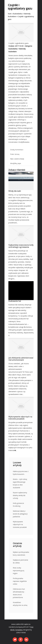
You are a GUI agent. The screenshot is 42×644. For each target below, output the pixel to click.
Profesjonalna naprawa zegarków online (20, 581)
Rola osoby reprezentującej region (19, 571)
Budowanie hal (15, 301)
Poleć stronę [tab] (15, 154)
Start (10, 14)
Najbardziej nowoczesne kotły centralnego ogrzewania (21, 246)
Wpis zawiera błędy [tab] (17, 159)
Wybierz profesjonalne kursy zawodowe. (21, 554)
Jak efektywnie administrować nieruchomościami (21, 359)
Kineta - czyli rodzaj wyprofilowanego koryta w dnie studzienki (20, 483)
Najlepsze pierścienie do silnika (20, 561)
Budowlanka (17, 14)
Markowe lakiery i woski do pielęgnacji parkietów (20, 514)
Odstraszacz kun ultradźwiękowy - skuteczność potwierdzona (19, 593)
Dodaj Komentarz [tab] (17, 150)
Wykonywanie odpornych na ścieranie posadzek (20, 418)
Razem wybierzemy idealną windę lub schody (20, 495)
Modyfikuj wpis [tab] (16, 163)
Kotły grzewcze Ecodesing (18, 505)
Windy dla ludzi (15, 191)
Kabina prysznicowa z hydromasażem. (21, 473)
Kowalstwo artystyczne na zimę (20, 604)
